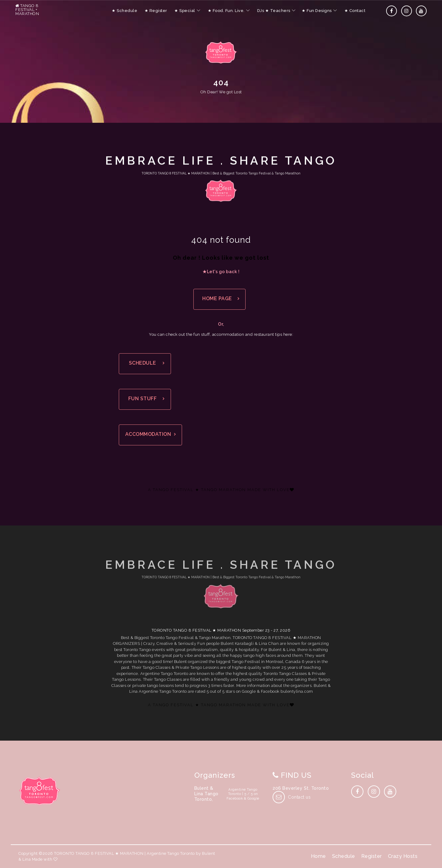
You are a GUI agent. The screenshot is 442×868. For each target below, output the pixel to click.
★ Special (185, 11)
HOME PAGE (217, 298)
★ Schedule (124, 11)
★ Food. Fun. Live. (226, 11)
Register (372, 856)
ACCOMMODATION (148, 434)
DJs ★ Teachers (274, 11)
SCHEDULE (143, 363)
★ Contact (355, 11)
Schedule (344, 856)
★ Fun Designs (317, 11)
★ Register (156, 11)
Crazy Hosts (403, 856)
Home (318, 856)
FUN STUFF (143, 399)
